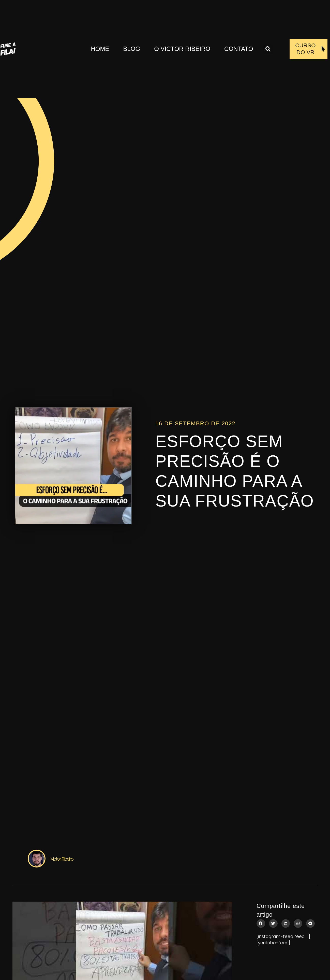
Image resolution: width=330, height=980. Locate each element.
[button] (268, 49)
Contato (239, 49)
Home (100, 49)
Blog (132, 49)
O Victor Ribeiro (182, 49)
